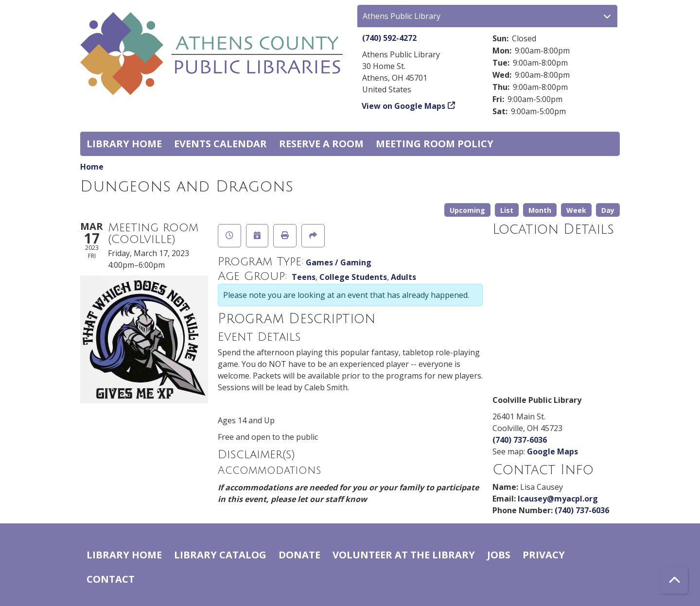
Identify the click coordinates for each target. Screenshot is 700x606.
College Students (353, 277)
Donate (299, 555)
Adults (403, 277)
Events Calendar (220, 144)
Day (608, 210)
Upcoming (467, 210)
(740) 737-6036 (520, 440)
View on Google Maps (404, 106)
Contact (111, 579)
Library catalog (220, 555)
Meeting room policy (435, 144)
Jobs (499, 555)
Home (92, 167)
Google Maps (552, 451)
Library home (124, 144)
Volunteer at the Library (404, 555)
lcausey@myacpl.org (558, 499)
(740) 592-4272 (389, 38)
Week (576, 210)
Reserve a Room (321, 144)
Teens (304, 277)
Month (540, 210)
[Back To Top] (674, 580)
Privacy (544, 555)
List (507, 210)
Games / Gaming (339, 262)
